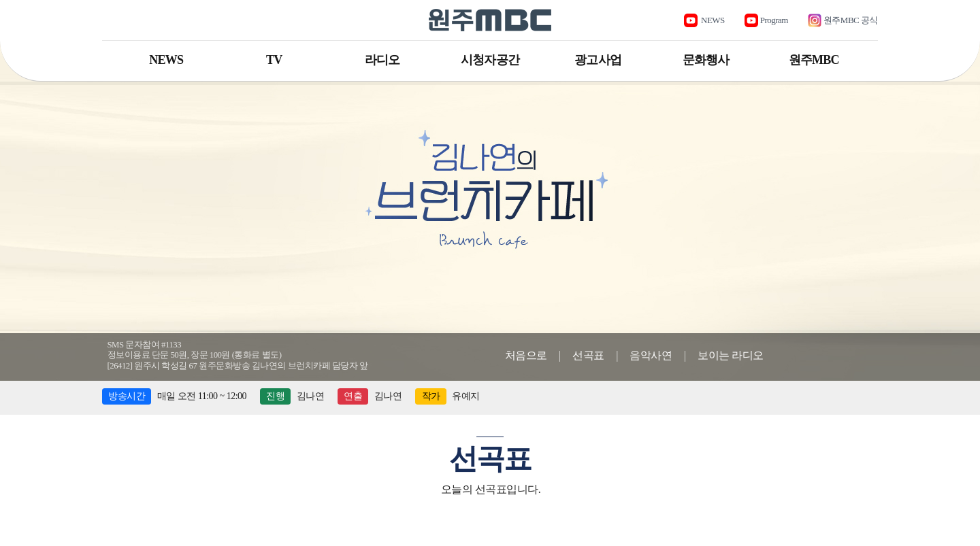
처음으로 (526, 355)
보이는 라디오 (731, 355)
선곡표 (588, 355)
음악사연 (651, 355)
